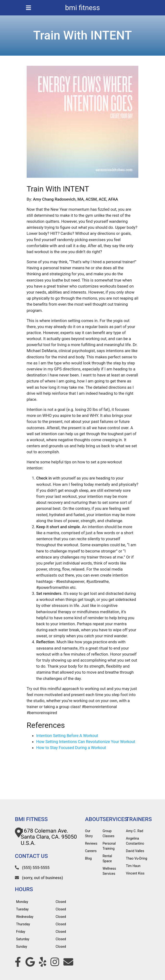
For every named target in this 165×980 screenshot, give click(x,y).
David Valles (135, 851)
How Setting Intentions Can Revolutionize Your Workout (86, 742)
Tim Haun (133, 866)
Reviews (91, 843)
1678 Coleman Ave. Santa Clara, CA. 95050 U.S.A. (49, 837)
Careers (91, 851)
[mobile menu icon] (28, 8)
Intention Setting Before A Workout (67, 736)
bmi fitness (82, 8)
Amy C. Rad (134, 831)
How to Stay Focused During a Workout (71, 748)
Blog (88, 858)
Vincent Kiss (135, 873)
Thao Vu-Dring (136, 858)
